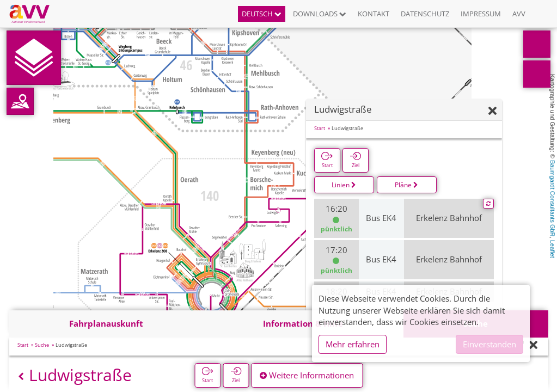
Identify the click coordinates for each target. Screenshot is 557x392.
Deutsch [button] (262, 14)
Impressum (481, 14)
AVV (519, 14)
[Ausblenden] (492, 111)
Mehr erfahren (353, 344)
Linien (344, 185)
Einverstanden (489, 344)
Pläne (406, 185)
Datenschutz (425, 14)
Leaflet (553, 249)
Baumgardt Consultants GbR (553, 198)
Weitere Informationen (307, 375)
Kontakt (374, 14)
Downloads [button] (320, 14)
